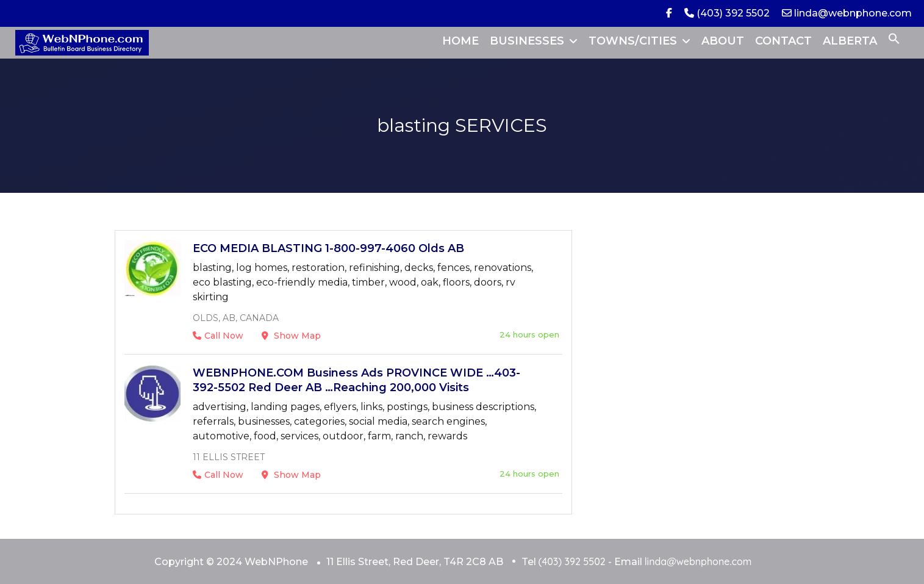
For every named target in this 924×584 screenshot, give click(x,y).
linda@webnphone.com (847, 13)
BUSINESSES (527, 41)
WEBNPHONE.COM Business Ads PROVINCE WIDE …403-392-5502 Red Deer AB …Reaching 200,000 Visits (356, 380)
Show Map (291, 336)
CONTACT (783, 41)
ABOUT (723, 41)
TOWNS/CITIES (633, 41)
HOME (460, 41)
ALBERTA (850, 41)
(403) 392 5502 (727, 13)
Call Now (218, 336)
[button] (894, 41)
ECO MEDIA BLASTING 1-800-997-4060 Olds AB (328, 248)
